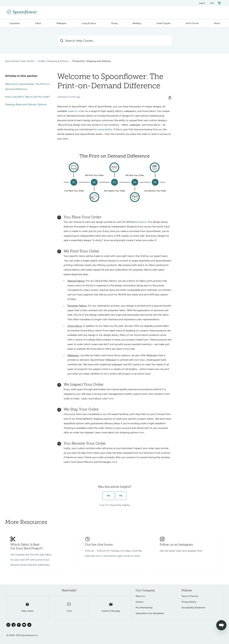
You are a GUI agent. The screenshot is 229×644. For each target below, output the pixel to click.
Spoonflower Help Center (20, 61)
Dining (114, 23)
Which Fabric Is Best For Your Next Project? (26, 547)
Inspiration (15, 23)
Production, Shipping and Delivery (92, 61)
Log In (202, 3)
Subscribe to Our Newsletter (150, 613)
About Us (140, 596)
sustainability (105, 129)
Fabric (38, 23)
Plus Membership (144, 608)
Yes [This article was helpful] (108, 496)
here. (115, 462)
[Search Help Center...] (114, 41)
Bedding (137, 23)
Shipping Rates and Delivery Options (26, 104)
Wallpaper (61, 23)
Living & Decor (89, 23)
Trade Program (163, 23)
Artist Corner (192, 23)
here (111, 399)
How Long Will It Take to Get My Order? (28, 97)
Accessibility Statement (193, 608)
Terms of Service (190, 596)
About (217, 23)
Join (212, 3)
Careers (140, 602)
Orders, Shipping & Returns (53, 61)
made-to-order (76, 111)
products (142, 222)
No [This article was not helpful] (121, 496)
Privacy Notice (189, 602)
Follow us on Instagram (176, 545)
